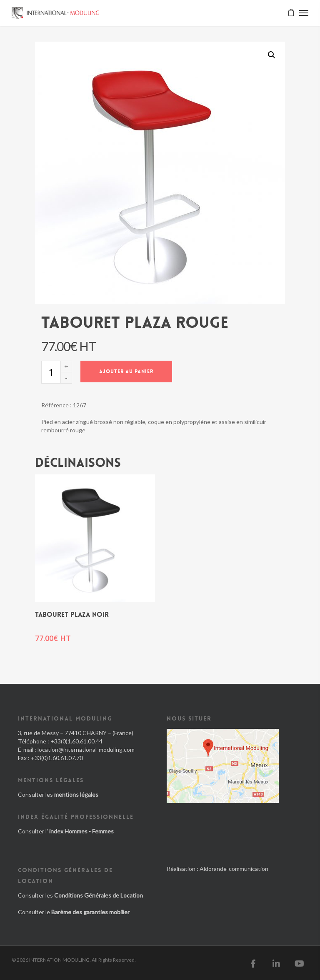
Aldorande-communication (234, 869)
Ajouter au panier (126, 372)
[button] (272, 55)
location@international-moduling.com (86, 749)
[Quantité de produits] (51, 372)
